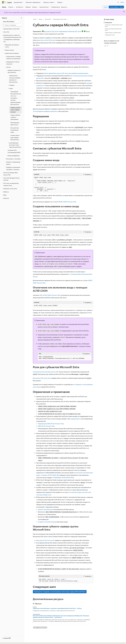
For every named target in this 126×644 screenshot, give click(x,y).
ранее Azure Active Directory (46, 40)
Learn (35, 19)
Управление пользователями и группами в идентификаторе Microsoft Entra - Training (57, 608)
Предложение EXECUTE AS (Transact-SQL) (51, 424)
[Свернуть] (21, 18)
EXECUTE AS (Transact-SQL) (46, 426)
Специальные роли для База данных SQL (46, 372)
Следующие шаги (110, 35)
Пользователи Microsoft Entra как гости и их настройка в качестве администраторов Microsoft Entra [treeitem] (16, 98)
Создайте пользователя (45, 522)
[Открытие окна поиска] (118, 2)
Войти (122, 2)
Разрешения (108, 22)
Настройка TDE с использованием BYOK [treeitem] (14, 151)
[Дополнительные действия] (92, 19)
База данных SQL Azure (60, 19)
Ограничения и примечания (113, 33)
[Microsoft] (3, 2)
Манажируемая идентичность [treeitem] (15, 124)
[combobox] (12, 22)
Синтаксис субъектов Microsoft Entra (114, 26)
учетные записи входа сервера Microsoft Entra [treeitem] (15, 137)
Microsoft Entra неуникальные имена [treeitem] (15, 130)
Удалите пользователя (45, 509)
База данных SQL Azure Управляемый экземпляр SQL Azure (61, 31)
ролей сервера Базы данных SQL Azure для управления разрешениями (66, 73)
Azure (41, 19)
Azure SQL (48, 19)
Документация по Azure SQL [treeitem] (11, 29)
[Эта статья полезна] (105, 46)
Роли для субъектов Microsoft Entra (113, 29)
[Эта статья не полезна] (107, 46)
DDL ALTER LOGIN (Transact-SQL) (50, 295)
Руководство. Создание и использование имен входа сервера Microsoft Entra (60, 592)
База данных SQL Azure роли (42, 378)
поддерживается (76, 419)
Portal (105, 7)
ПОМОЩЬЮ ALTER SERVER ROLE (64, 477)
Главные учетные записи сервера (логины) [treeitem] (15, 110)
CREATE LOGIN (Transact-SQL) (67, 202)
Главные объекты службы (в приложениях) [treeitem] (15, 117)
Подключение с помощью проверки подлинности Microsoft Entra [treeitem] (15, 79)
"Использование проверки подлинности (46, 111)
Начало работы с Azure (116, 7)
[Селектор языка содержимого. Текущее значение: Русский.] (6, 641)
